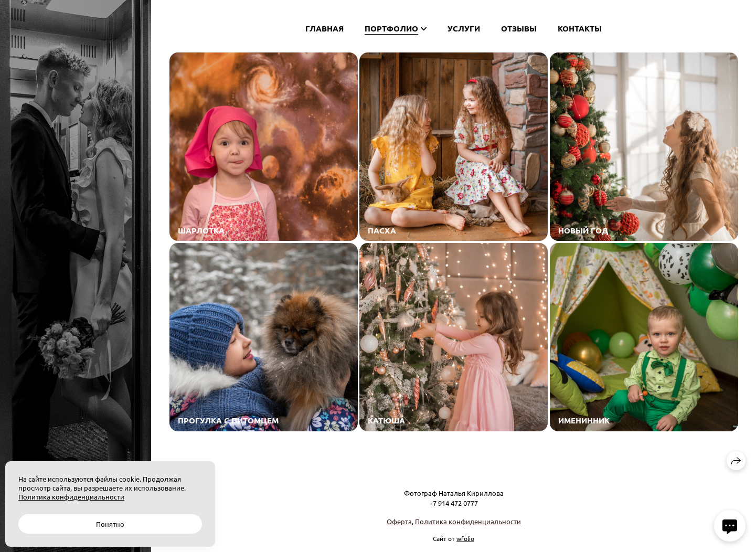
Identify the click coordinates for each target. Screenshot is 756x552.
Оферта (399, 521)
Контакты (580, 28)
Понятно (110, 524)
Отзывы (519, 28)
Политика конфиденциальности (468, 521)
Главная (324, 28)
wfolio (465, 538)
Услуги (464, 28)
